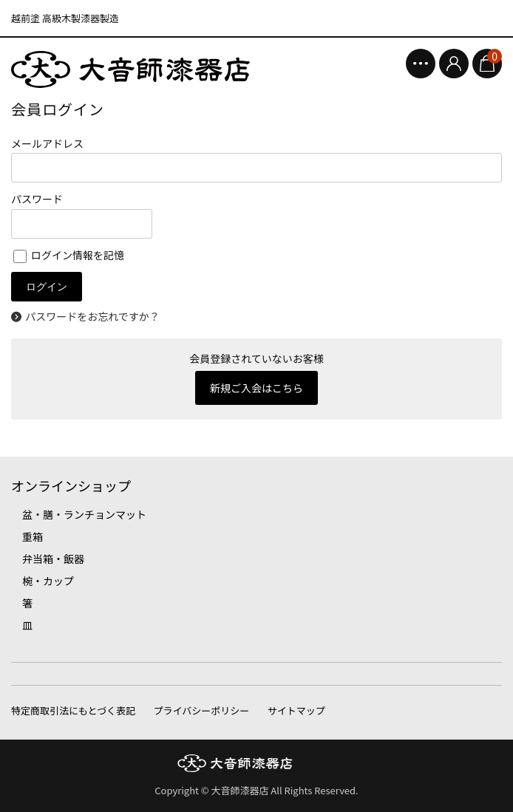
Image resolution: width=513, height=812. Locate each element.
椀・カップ (48, 581)
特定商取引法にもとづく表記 (73, 710)
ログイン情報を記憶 (69, 255)
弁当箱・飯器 (53, 559)
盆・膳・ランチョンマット (84, 514)
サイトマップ (296, 710)
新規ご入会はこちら (256, 388)
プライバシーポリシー (202, 710)
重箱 (33, 536)
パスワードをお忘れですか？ (92, 316)
